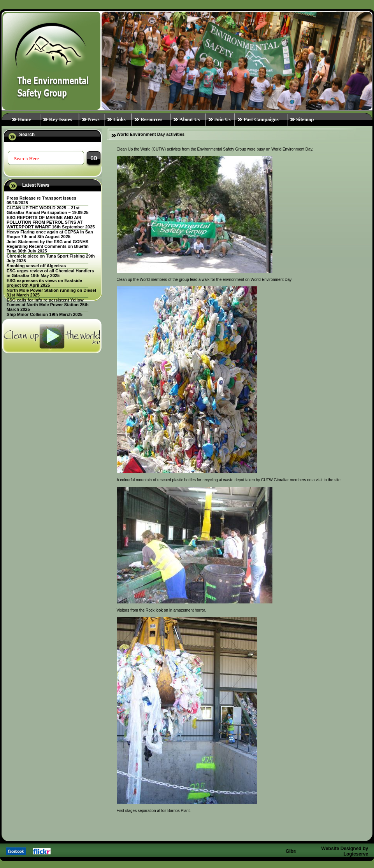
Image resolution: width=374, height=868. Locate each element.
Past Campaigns (261, 119)
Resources (151, 119)
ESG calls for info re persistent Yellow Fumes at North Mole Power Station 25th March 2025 (48, 305)
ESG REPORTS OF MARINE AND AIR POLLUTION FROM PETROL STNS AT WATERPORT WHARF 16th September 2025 (51, 222)
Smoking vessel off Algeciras (36, 266)
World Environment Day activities (151, 134)
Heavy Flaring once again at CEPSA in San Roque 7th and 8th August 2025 (50, 234)
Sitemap (305, 119)
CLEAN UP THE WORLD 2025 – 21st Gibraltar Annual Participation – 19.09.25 (48, 210)
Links (119, 119)
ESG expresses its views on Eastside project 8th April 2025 (44, 283)
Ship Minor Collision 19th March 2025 (45, 314)
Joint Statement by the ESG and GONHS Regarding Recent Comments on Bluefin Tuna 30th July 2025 (48, 246)
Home (24, 119)
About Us (190, 119)
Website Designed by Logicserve (345, 851)
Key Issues (61, 119)
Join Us (223, 119)
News (94, 119)
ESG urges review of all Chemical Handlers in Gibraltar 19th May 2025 (50, 273)
